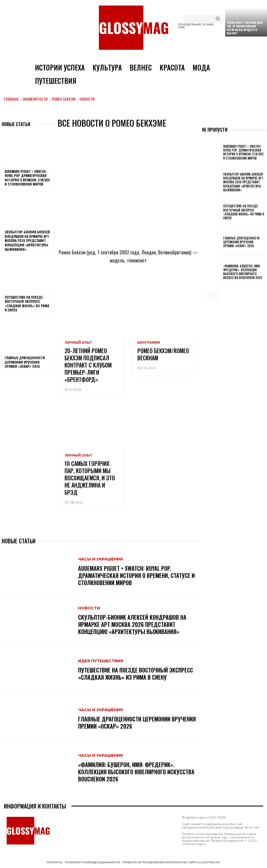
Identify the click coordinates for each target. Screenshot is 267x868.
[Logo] (133, 28)
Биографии (149, 343)
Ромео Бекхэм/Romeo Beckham (163, 354)
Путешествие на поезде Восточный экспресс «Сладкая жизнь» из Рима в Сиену (27, 304)
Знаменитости (35, 99)
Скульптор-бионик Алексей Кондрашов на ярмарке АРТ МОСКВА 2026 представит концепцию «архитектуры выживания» (27, 240)
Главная (11, 99)
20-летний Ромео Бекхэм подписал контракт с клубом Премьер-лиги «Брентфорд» (88, 365)
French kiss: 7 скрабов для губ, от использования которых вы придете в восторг (244, 28)
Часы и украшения (100, 559)
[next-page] (214, 296)
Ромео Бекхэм (64, 99)
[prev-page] (205, 296)
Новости (89, 608)
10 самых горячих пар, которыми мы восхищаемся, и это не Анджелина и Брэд (90, 478)
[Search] (218, 19)
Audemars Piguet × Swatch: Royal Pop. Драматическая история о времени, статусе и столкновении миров (27, 178)
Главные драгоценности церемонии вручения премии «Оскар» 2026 (25, 362)
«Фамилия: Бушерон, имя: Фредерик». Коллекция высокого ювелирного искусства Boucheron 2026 (136, 772)
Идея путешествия (101, 661)
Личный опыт (78, 343)
